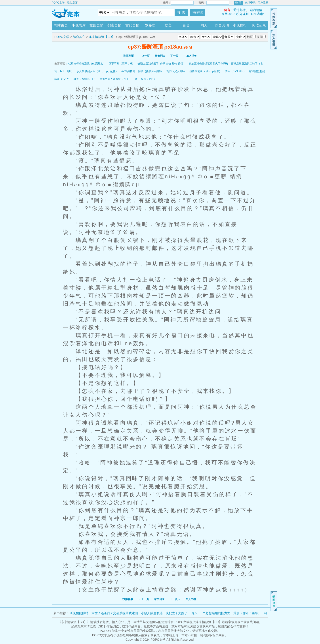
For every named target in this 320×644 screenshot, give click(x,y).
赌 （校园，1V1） (146, 79)
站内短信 (256, 10)
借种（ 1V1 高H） (235, 71)
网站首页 (61, 25)
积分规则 (242, 14)
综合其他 (222, 25)
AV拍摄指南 (128, 71)
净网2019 (228, 14)
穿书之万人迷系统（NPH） (116, 79)
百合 (186, 25)
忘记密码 (250, 3)
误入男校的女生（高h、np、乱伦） (97, 71)
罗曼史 (150, 25)
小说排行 (240, 25)
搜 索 (181, 12)
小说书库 (79, 25)
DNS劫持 (258, 14)
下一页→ (176, 56)
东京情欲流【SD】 (102, 37)
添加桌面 (72, 3)
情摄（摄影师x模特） (151, 71)
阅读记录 (259, 25)
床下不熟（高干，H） (122, 64)
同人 (204, 25)
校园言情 (97, 25)
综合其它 (79, 37)
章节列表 (160, 56)
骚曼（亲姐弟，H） (85, 79)
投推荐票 (128, 56)
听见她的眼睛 (79, 613)
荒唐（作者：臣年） (247, 613)
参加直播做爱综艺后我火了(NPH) (208, 64)
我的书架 (198, 12)
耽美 (168, 25)
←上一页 (144, 56)
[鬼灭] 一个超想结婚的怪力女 (210, 613)
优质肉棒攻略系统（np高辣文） (87, 64)
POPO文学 (58, 3)
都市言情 (114, 25)
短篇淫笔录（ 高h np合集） (206, 71)
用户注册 (263, 3)
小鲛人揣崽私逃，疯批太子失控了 (164, 613)
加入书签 (192, 56)
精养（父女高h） (176, 71)
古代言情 (132, 25)
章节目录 (159, 599)
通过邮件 (240, 10)
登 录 (238, 3)
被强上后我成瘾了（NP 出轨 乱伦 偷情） (162, 64)
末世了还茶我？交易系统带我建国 (115, 613)
